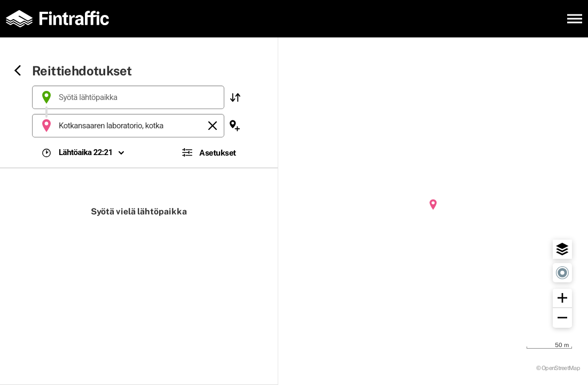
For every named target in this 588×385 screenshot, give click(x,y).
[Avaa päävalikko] (575, 19)
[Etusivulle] (61, 19)
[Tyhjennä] (213, 126)
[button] (235, 97)
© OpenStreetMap (558, 368)
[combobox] (128, 97)
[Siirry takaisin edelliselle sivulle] (18, 71)
